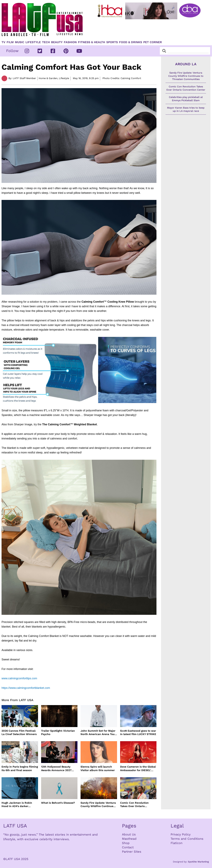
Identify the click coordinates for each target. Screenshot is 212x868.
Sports (112, 42)
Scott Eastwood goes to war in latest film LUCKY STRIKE (138, 732)
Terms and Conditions (187, 839)
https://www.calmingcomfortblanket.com (26, 688)
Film (10, 42)
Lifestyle (33, 42)
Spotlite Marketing (198, 862)
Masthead (129, 839)
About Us (129, 834)
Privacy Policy (181, 834)
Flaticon (176, 843)
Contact (128, 847)
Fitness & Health (92, 42)
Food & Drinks (131, 42)
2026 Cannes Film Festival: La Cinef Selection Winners (19, 732)
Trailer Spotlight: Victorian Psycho (58, 732)
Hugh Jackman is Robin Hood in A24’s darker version (17, 805)
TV (3, 42)
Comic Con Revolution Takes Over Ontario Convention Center (134, 805)
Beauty (57, 42)
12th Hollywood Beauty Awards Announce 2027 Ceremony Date (56, 768)
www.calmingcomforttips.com (20, 678)
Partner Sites (132, 852)
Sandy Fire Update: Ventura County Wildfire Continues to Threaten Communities (98, 805)
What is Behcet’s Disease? (58, 803)
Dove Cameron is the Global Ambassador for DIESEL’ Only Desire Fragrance (138, 768)
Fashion (70, 42)
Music (20, 42)
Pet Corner (153, 42)
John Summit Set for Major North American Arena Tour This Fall (98, 732)
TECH (46, 42)
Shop (126, 843)
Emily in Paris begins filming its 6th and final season (20, 768)
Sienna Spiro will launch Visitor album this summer (98, 768)
